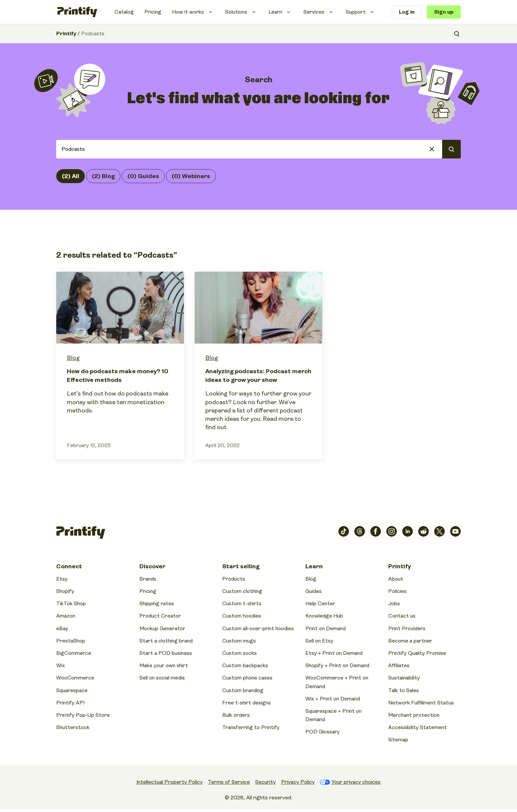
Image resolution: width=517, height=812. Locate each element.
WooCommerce (75, 678)
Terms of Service (229, 782)
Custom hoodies (242, 616)
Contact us (402, 616)
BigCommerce (74, 653)
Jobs (394, 604)
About (396, 579)
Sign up (444, 12)
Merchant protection (414, 715)
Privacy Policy (298, 782)
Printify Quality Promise (417, 653)
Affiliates (399, 666)
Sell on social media (162, 678)
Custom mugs (239, 641)
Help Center (320, 604)
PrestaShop (71, 641)
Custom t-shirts (242, 604)
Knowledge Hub (324, 616)
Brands (148, 579)
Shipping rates (157, 604)
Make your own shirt (164, 666)
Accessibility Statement (418, 727)
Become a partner (410, 641)
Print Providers (407, 629)
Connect (69, 566)
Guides (314, 591)
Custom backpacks (245, 666)
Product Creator (160, 616)
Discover (152, 566)
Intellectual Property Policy (170, 782)
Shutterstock (73, 727)
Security (265, 782)
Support (356, 12)
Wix (61, 666)
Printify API (70, 703)
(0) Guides (143, 176)
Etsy (62, 579)
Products (234, 579)
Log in (407, 12)
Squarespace (72, 690)
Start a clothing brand (166, 641)
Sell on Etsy (319, 641)
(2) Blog (103, 176)
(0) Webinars (191, 176)
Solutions (236, 12)
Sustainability (404, 678)
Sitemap (398, 740)
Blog (73, 358)
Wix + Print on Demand (333, 699)
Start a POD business (166, 653)
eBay (62, 629)
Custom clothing (242, 591)
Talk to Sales (404, 690)
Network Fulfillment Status (421, 703)
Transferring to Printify (251, 727)
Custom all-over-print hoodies (258, 629)
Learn (275, 12)
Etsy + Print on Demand (334, 653)
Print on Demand (326, 629)
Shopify (65, 591)
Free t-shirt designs (247, 703)
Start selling (241, 566)
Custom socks (240, 653)
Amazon (66, 616)
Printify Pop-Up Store (83, 715)
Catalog (124, 12)
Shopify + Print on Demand (337, 666)
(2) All (71, 176)
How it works (188, 12)
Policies (397, 591)
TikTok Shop (71, 604)
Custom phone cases (247, 678)
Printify (66, 34)
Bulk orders (236, 715)
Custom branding (243, 690)
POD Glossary (323, 732)
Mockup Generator (162, 629)
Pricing (153, 12)
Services (314, 12)
